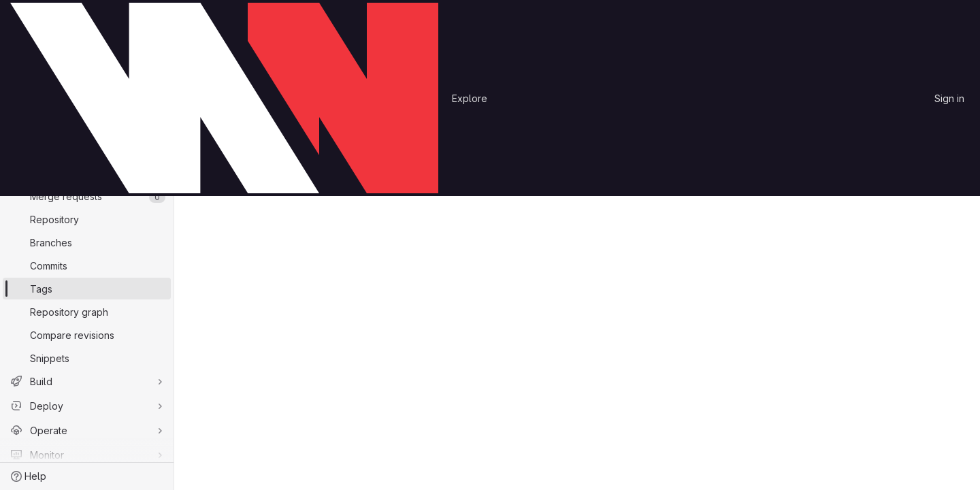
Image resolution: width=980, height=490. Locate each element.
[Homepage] (224, 98)
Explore (470, 98)
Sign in (949, 98)
